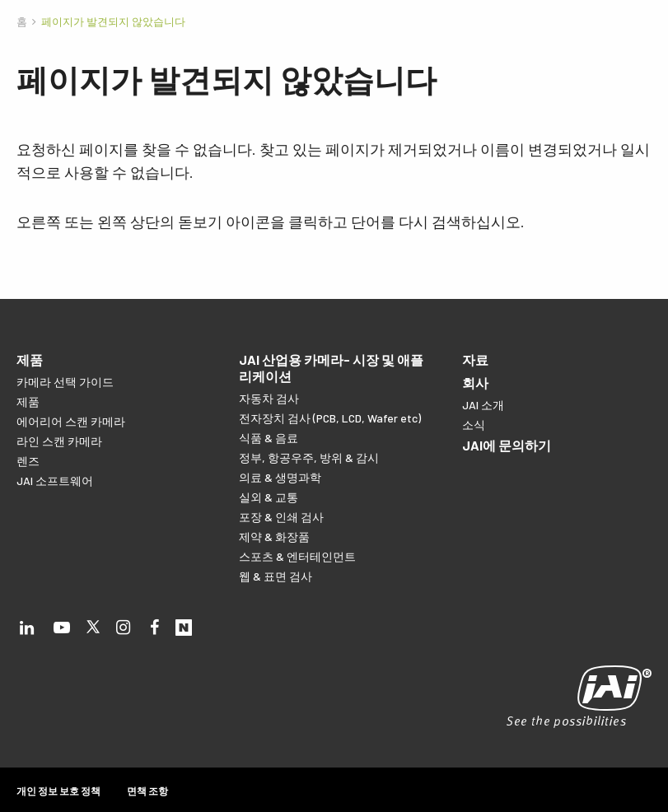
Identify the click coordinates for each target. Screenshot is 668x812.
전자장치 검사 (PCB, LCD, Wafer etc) (330, 418)
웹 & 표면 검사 (276, 576)
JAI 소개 (483, 405)
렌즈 (28, 461)
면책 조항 (147, 791)
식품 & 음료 (269, 438)
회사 (475, 383)
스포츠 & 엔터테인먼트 (297, 556)
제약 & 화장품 (274, 537)
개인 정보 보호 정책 (58, 791)
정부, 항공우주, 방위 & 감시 (309, 457)
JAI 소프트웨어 (55, 481)
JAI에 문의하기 (507, 445)
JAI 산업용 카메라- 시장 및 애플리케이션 (331, 368)
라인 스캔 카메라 (59, 441)
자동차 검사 (269, 398)
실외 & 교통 (269, 497)
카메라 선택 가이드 (65, 382)
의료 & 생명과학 (280, 477)
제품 (30, 359)
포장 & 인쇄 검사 (281, 517)
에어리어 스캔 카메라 (71, 421)
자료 (475, 359)
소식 (474, 425)
